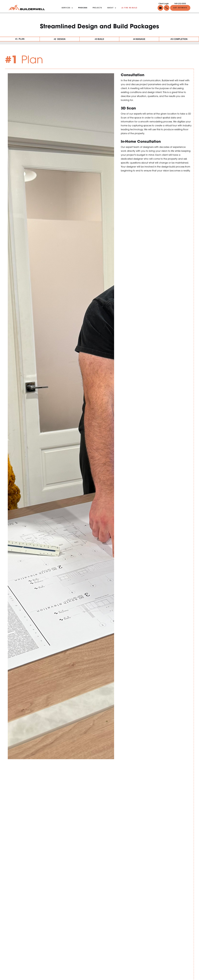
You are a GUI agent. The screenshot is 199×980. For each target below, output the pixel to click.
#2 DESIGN (60, 39)
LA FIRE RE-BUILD (129, 8)
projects (97, 8)
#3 (99, 39)
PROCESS (83, 8)
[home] (27, 8)
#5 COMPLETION (179, 39)
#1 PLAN (20, 39)
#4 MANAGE (139, 39)
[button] (166, 8)
